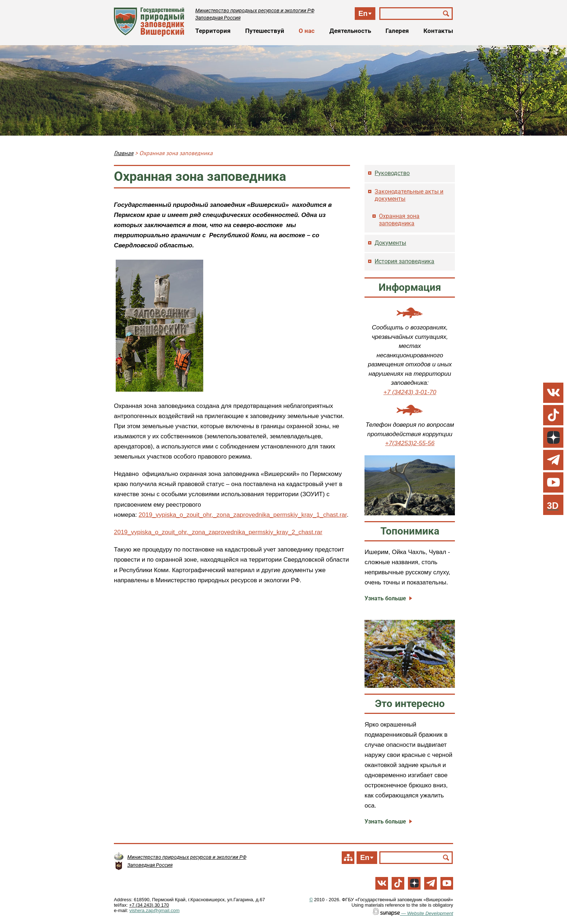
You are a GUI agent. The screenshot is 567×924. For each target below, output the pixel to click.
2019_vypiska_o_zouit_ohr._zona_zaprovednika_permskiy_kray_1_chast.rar (243, 515)
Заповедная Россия (218, 18)
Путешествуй (265, 31)
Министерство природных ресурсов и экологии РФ (255, 10)
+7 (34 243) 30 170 (149, 905)
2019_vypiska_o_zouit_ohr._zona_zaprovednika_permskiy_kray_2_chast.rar (218, 532)
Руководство (392, 173)
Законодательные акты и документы (409, 195)
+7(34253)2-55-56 (410, 443)
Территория (213, 31)
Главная (124, 153)
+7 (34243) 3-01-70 (410, 392)
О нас (307, 31)
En (363, 13)
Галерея (397, 31)
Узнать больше (385, 598)
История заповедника (404, 261)
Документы (390, 243)
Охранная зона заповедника (399, 220)
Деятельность (350, 31)
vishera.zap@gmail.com (155, 910)
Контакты (438, 31)
